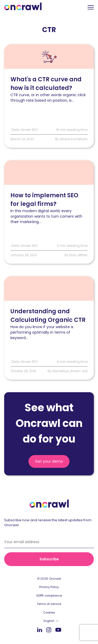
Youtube (58, 630)
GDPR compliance (49, 596)
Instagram (49, 630)
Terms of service (49, 604)
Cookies (49, 612)
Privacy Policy (49, 587)
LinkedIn (40, 630)
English (49, 621)
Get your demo (49, 461)
